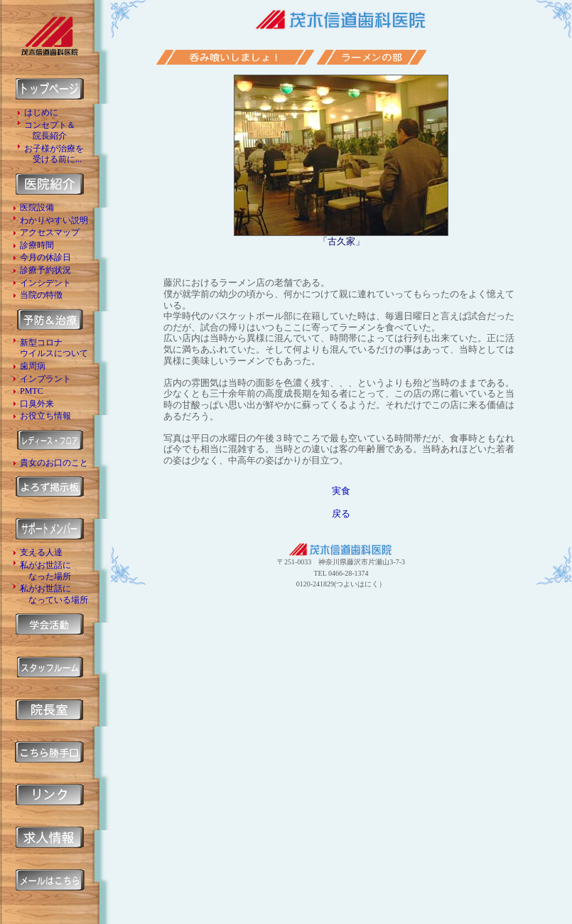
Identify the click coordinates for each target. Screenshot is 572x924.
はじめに (41, 112)
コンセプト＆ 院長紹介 (50, 131)
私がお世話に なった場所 (45, 571)
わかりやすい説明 (54, 220)
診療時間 (37, 245)
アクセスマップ (50, 232)
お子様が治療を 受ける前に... (54, 154)
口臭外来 (37, 404)
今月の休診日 (45, 257)
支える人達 (41, 552)
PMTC (32, 391)
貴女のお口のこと (54, 463)
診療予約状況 (45, 270)
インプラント (45, 379)
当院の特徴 (41, 295)
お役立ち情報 (45, 416)
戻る (341, 514)
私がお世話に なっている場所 (54, 594)
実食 (341, 491)
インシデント (45, 283)
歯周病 (33, 366)
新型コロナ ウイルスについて (54, 348)
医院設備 (37, 208)
